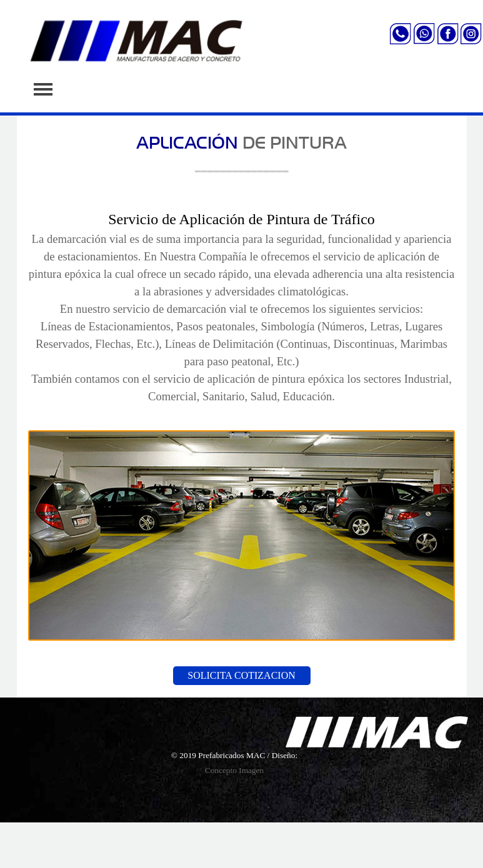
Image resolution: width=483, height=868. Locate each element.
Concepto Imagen (234, 770)
